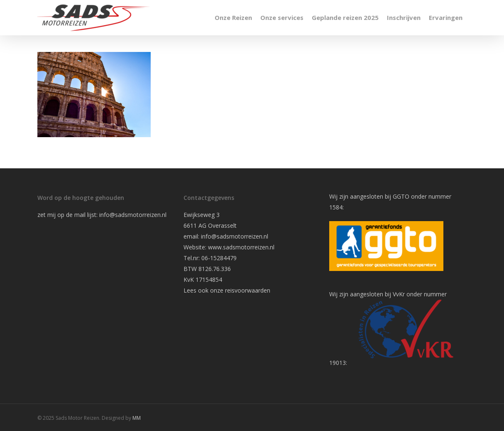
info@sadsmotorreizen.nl (134, 215)
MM (137, 418)
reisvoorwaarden (248, 290)
